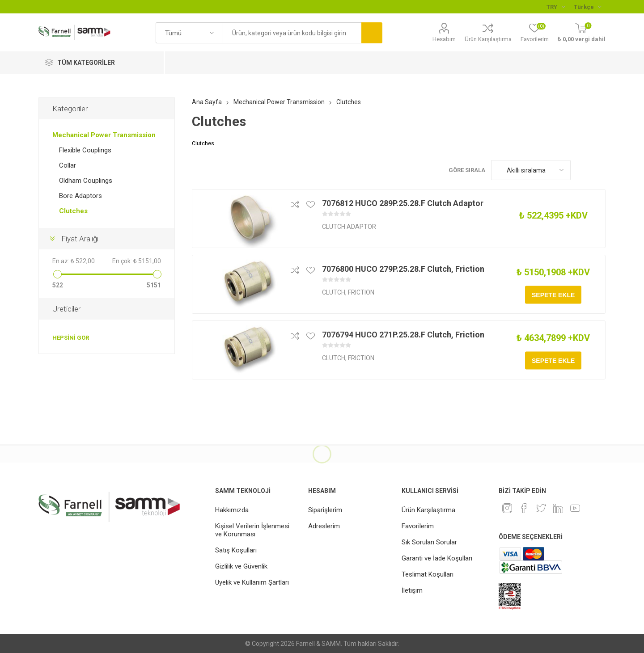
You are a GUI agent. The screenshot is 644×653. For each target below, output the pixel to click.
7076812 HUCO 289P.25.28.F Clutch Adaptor (403, 203)
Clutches (73, 211)
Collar (68, 165)
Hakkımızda (232, 510)
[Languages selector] (587, 7)
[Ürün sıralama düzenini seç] (531, 170)
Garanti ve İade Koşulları (437, 558)
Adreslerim (324, 526)
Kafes (582, 170)
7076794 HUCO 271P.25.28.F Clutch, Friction (403, 335)
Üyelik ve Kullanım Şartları (252, 582)
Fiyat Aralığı (80, 239)
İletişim (412, 590)
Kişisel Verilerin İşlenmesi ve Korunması (252, 530)
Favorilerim (418, 526)
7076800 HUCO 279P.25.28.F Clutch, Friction (403, 269)
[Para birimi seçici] (556, 7)
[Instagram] (507, 508)
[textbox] (292, 33)
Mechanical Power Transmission (104, 135)
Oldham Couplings (86, 181)
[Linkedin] (558, 508)
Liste (599, 170)
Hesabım (444, 39)
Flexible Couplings (85, 150)
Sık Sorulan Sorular (429, 542)
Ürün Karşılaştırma (488, 39)
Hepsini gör (71, 338)
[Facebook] (524, 508)
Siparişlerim (325, 510)
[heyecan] (541, 508)
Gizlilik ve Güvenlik (241, 566)
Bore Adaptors (80, 196)
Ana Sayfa (207, 102)
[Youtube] (575, 508)
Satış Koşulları (236, 550)
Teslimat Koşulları (428, 574)
